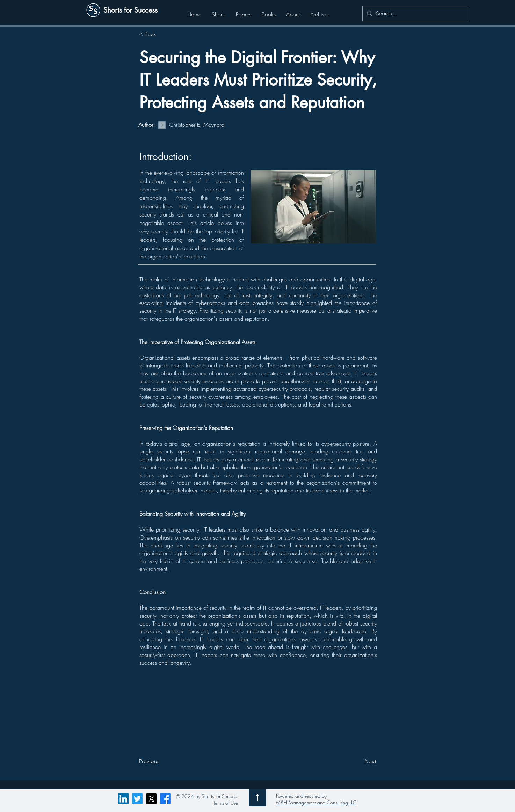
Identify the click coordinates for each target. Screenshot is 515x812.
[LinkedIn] (123, 799)
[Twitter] (137, 799)
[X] (151, 799)
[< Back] (162, 34)
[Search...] (415, 13)
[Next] (359, 761)
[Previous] (162, 761)
